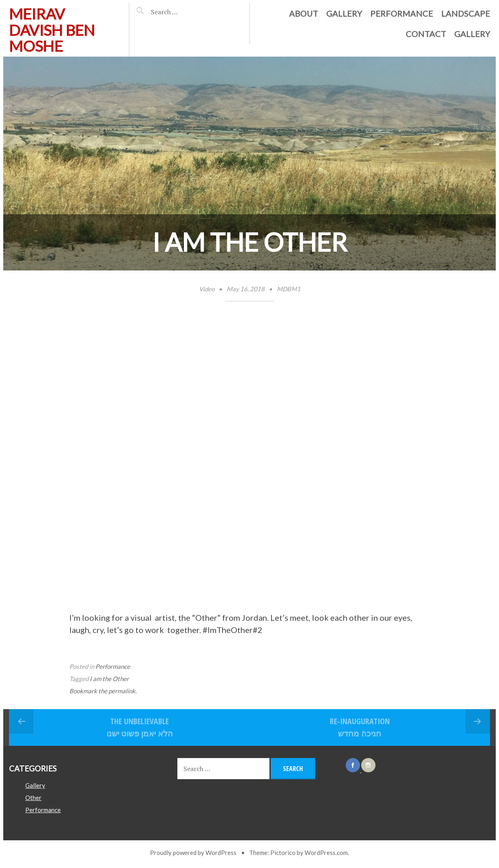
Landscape (466, 13)
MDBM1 (289, 289)
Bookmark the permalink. (103, 691)
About (304, 13)
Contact (426, 34)
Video (207, 289)
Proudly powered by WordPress (193, 853)
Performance (402, 13)
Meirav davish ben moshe (52, 30)
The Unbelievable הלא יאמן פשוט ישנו (140, 727)
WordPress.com (326, 853)
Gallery (344, 13)
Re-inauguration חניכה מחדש (360, 727)
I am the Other (109, 679)
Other (33, 798)
